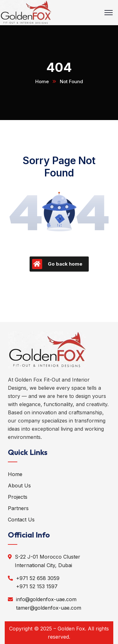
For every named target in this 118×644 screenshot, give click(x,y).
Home (42, 81)
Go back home (57, 264)
